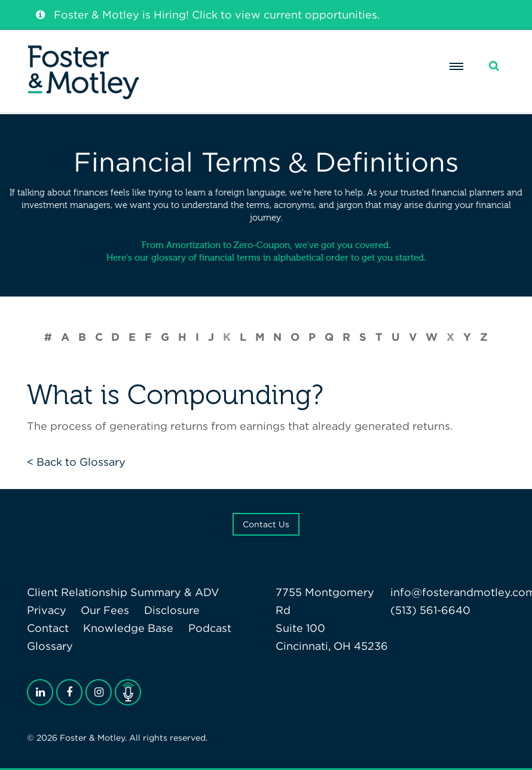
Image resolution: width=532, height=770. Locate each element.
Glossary (50, 646)
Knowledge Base (128, 628)
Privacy (47, 610)
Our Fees (105, 610)
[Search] (494, 66)
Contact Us (266, 524)
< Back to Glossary (76, 462)
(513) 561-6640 (430, 610)
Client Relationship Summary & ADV (123, 592)
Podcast (210, 628)
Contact (48, 628)
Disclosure (172, 610)
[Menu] (457, 66)
